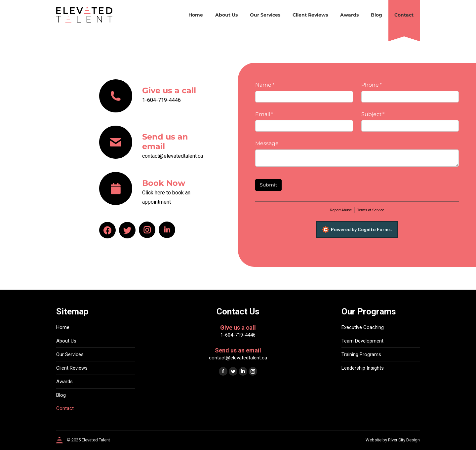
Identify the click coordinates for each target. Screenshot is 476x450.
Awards (64, 382)
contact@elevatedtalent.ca (238, 358)
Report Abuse (341, 210)
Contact (65, 408)
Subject (384, 114)
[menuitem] (196, 15)
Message (267, 143)
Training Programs (361, 354)
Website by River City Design (393, 440)
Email (276, 114)
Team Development (362, 341)
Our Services (70, 354)
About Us (66, 341)
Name (276, 85)
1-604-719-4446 (238, 335)
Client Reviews (72, 368)
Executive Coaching (363, 327)
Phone (383, 85)
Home (63, 327)
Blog (61, 395)
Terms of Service (371, 210)
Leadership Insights (363, 368)
